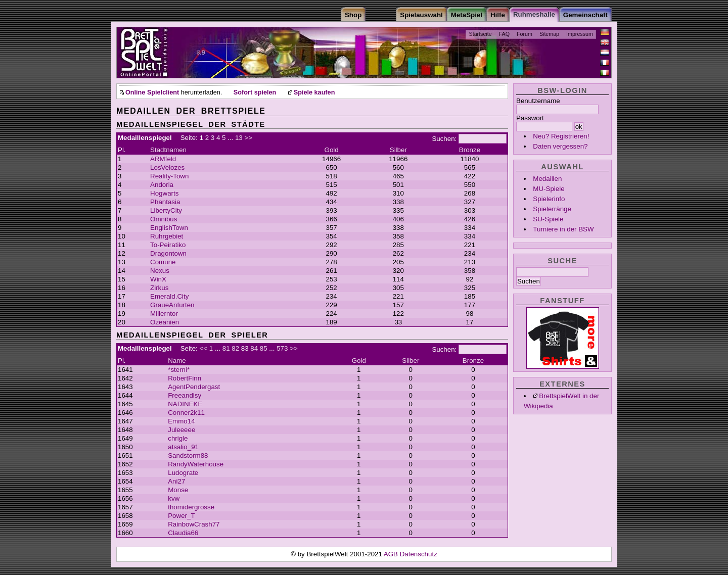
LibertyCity (166, 210)
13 (239, 138)
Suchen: (444, 139)
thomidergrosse (191, 507)
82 (235, 348)
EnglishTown (169, 228)
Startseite (481, 34)
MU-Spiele (549, 189)
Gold (332, 150)
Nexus (160, 271)
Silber (398, 150)
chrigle (178, 438)
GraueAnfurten (172, 305)
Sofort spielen (255, 92)
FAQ (504, 34)
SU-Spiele (548, 219)
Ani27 (176, 481)
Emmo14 (181, 421)
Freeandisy (185, 395)
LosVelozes (167, 167)
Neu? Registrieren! (561, 136)
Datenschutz (419, 554)
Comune (163, 262)
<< (204, 348)
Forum (525, 34)
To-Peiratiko (168, 245)
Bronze (470, 150)
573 (282, 348)
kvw (174, 498)
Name (177, 361)
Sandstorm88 (188, 456)
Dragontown (168, 253)
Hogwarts (164, 193)
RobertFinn (185, 378)
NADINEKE (185, 404)
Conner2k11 (186, 413)
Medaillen (547, 179)
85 (264, 348)
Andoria (162, 185)
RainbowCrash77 (194, 524)
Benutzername (538, 101)
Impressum (580, 34)
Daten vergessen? (560, 146)
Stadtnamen (168, 150)
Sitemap (549, 34)
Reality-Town (169, 176)
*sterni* (179, 370)
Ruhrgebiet (167, 236)
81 (226, 348)
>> (248, 138)
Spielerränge (552, 209)
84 (254, 348)
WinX (158, 279)
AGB (392, 554)
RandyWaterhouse (196, 464)
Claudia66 (183, 533)
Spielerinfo (549, 199)
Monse (178, 490)
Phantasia (165, 202)
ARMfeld (163, 159)
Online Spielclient (152, 92)
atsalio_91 (183, 447)
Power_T (181, 516)
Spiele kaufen (314, 92)
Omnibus (164, 219)
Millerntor (164, 314)
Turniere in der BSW (563, 229)
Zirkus (159, 288)
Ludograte (183, 473)
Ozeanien (165, 322)
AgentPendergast (194, 387)
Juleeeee (181, 430)
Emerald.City (169, 296)
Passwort (530, 118)
